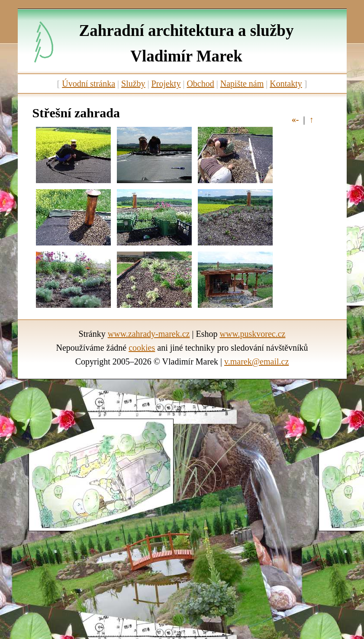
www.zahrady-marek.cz (149, 334)
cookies (142, 348)
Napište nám (242, 84)
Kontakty (286, 84)
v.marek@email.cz (256, 361)
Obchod (200, 84)
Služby (133, 84)
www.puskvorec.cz (252, 334)
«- (295, 119)
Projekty (166, 84)
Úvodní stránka (89, 84)
